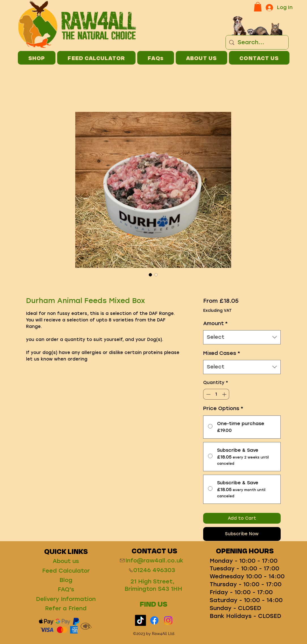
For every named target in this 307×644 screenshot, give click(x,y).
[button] (258, 7)
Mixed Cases (222, 353)
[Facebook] (154, 620)
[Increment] (225, 394)
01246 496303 (154, 570)
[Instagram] (168, 620)
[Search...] (257, 42)
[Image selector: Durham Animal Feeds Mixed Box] (151, 275)
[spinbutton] (216, 394)
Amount (215, 323)
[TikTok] (140, 620)
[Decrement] (208, 394)
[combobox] (242, 337)
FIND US (153, 604)
